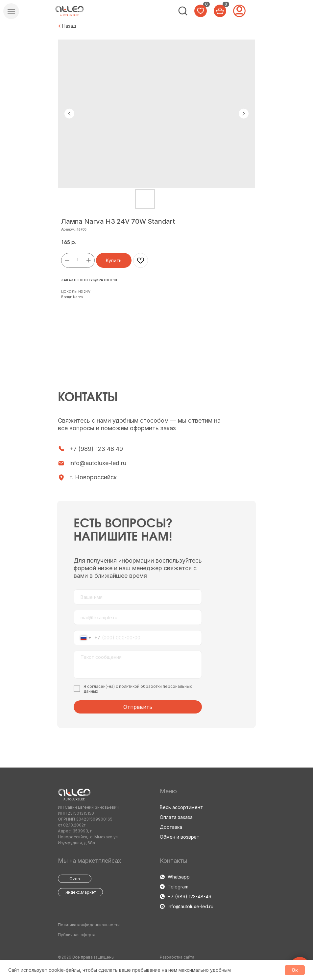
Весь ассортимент (181, 807)
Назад (69, 26)
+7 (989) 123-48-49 (190, 896)
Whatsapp (179, 877)
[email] (138, 617)
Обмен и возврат (180, 837)
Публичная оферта (77, 935)
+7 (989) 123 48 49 (96, 449)
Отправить (138, 707)
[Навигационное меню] (11, 11)
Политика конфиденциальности (89, 925)
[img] (183, 11)
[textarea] (138, 665)
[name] (138, 597)
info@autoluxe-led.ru (98, 463)
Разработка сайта (177, 957)
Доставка (171, 827)
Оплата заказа (176, 817)
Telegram (178, 887)
